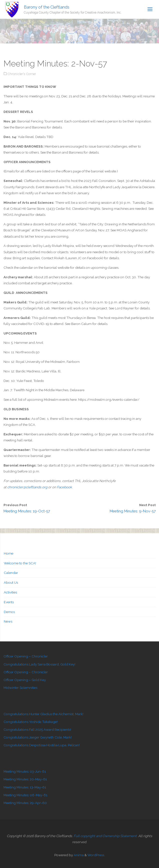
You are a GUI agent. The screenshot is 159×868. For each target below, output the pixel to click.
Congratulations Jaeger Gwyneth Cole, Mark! (38, 737)
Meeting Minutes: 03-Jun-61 (25, 771)
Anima (78, 855)
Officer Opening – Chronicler (26, 656)
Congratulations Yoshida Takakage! (31, 722)
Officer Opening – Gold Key (25, 680)
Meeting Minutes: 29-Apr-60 (25, 803)
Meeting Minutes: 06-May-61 (25, 795)
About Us (11, 582)
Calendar (11, 573)
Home (9, 553)
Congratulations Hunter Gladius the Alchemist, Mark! (43, 714)
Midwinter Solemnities (20, 688)
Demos (9, 612)
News (8, 621)
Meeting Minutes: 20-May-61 (25, 779)
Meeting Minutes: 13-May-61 (25, 787)
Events (9, 602)
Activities (10, 592)
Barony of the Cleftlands (47, 7)
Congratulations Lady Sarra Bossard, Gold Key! (39, 664)
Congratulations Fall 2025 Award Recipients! (37, 729)
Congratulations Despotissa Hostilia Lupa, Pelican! (42, 745)
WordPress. (96, 855)
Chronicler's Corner (22, 74)
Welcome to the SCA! (20, 563)
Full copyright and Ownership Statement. (106, 836)
